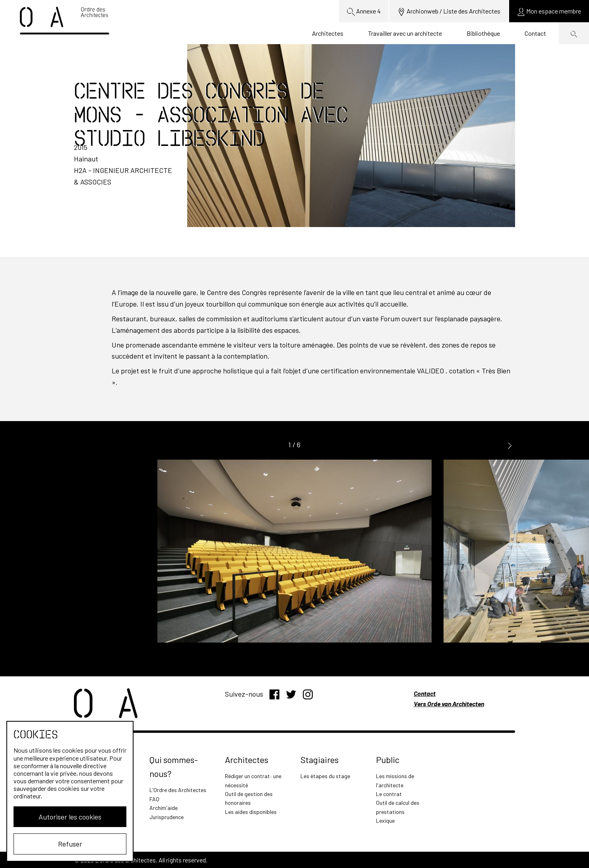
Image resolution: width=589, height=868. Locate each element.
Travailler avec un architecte (405, 33)
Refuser (70, 844)
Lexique (385, 820)
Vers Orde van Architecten (449, 704)
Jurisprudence (167, 817)
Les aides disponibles (251, 812)
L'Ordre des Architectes (178, 790)
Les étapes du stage (325, 776)
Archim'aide (164, 808)
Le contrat (389, 794)
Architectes (328, 33)
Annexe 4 (364, 12)
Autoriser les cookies (70, 817)
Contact (535, 33)
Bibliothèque (483, 33)
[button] (510, 445)
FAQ (154, 799)
